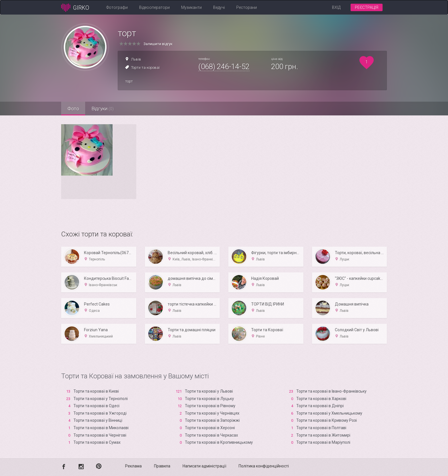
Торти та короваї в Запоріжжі (212, 420)
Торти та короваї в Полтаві (321, 428)
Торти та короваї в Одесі (96, 406)
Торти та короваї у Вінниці (98, 420)
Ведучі (219, 7)
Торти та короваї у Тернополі (101, 399)
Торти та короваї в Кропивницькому (219, 442)
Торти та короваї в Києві (96, 391)
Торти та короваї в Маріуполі (323, 442)
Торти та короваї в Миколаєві (101, 428)
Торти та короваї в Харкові (321, 399)
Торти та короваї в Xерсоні (210, 428)
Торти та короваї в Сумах (97, 442)
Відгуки (105, 109)
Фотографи (117, 7)
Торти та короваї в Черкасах (211, 435)
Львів (136, 59)
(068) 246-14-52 (224, 67)
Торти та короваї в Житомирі (323, 435)
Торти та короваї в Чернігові (100, 435)
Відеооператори (154, 7)
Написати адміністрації (204, 466)
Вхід (336, 7)
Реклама (133, 466)
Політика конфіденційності (264, 466)
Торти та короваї (145, 68)
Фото (74, 109)
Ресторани (247, 7)
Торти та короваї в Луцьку (209, 399)
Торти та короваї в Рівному (210, 406)
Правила (162, 466)
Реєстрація (367, 7)
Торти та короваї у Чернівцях (212, 413)
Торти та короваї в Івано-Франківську (331, 391)
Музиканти (191, 7)
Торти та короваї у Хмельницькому (329, 413)
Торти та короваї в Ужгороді (100, 413)
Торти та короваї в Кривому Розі (327, 420)
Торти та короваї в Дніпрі (320, 406)
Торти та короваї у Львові (209, 391)
